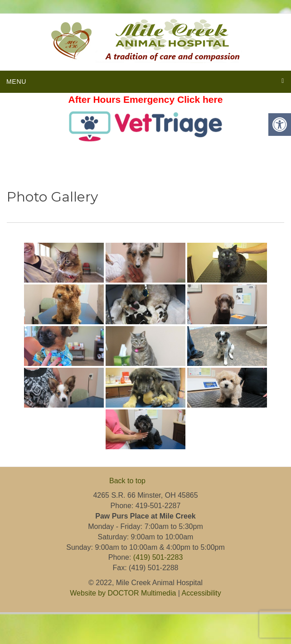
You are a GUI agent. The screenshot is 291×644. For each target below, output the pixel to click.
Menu (16, 82)
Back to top (127, 481)
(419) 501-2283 (158, 557)
